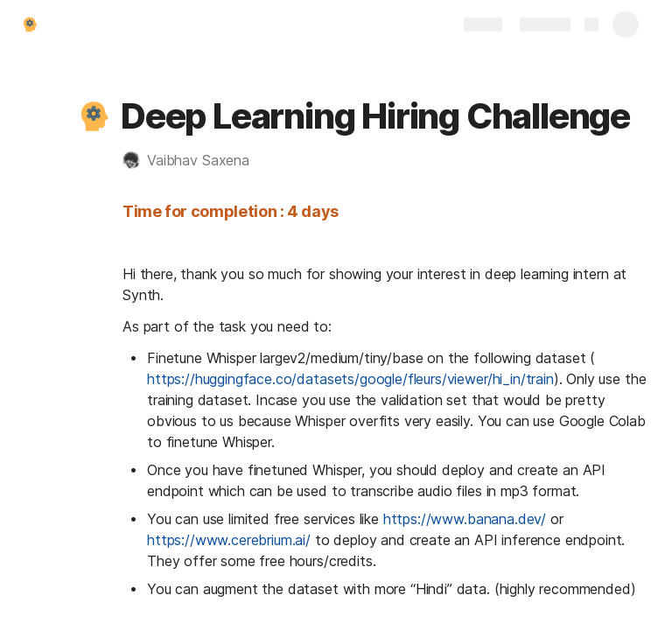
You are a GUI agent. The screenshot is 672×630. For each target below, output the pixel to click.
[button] (94, 116)
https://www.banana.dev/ (465, 519)
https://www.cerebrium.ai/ (229, 540)
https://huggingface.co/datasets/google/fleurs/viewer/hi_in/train (350, 379)
